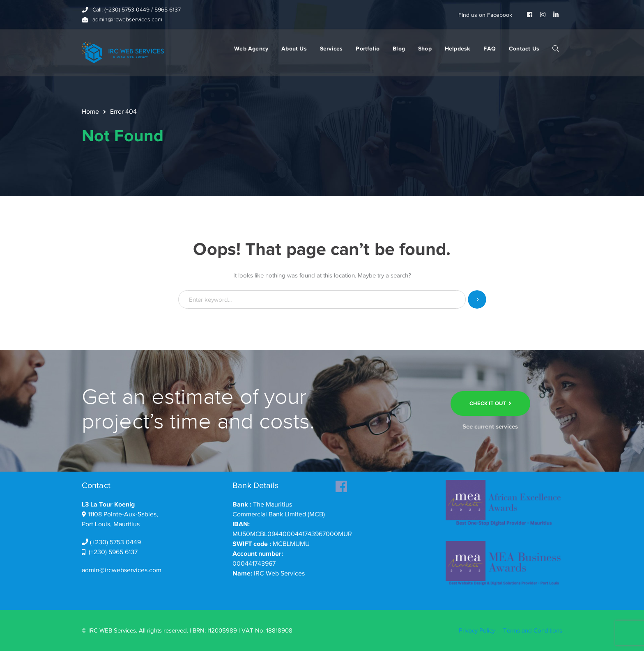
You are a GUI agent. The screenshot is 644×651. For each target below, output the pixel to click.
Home (90, 112)
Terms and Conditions (533, 630)
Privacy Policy (477, 630)
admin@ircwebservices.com (122, 570)
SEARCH (556, 48)
